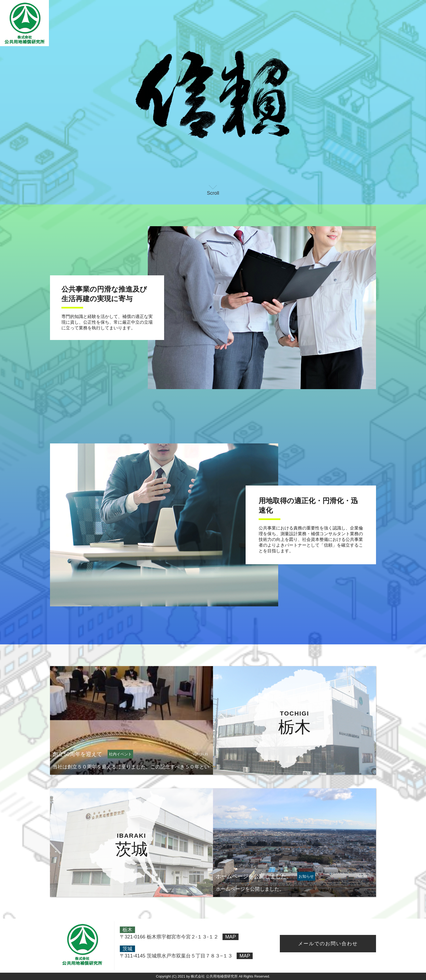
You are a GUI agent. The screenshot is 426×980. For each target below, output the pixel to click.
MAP (231, 937)
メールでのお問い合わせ (328, 944)
